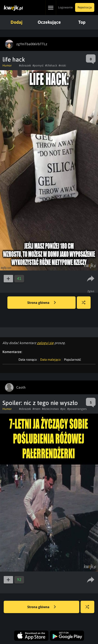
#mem (36, 409)
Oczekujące (49, 22)
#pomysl (38, 66)
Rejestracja (85, 7)
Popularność (73, 360)
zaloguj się (45, 343)
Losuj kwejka (86, 305)
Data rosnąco (28, 360)
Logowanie (65, 7)
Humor (7, 66)
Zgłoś (91, 291)
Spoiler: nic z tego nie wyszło (40, 403)
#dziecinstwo (50, 409)
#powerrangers (77, 409)
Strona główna (42, 303)
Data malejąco (50, 360)
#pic (63, 409)
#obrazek (25, 66)
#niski (62, 66)
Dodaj (16, 22)
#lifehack (51, 66)
